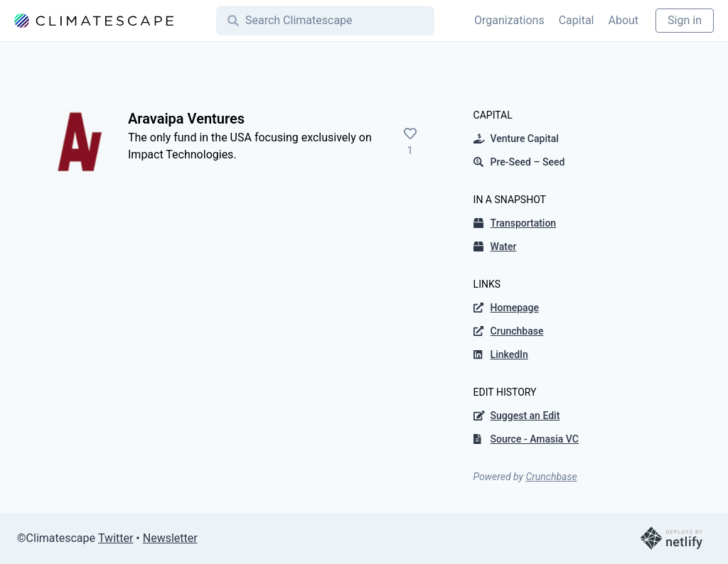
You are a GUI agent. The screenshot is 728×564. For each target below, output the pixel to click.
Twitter (116, 538)
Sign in (685, 20)
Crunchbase (551, 477)
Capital (577, 20)
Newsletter (170, 538)
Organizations (509, 20)
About (623, 20)
